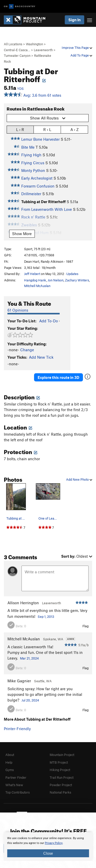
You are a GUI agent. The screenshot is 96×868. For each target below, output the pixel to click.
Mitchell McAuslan (37, 286)
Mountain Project (62, 755)
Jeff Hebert (32, 274)
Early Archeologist (37, 178)
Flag (86, 626)
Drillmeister (31, 194)
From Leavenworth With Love (47, 209)
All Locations (13, 44)
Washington (34, 44)
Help (9, 762)
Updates (72, 274)
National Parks (60, 792)
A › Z (74, 129)
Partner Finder (16, 777)
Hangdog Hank (35, 280)
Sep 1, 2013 (46, 617)
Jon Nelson (56, 280)
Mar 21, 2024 (29, 658)
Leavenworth (43, 50)
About (10, 755)
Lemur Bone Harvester (40, 139)
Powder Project (61, 785)
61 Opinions (18, 310)
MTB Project (59, 762)
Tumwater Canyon (17, 56)
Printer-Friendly (17, 729)
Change (27, 350)
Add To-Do (49, 321)
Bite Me (28, 147)
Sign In (74, 20)
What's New (14, 785)
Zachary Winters (77, 280)
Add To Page (81, 55)
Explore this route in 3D (58, 377)
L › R (20, 129)
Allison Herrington (23, 603)
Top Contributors (18, 792)
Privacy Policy (54, 843)
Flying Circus (33, 163)
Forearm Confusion (38, 186)
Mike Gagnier (19, 681)
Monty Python (33, 170)
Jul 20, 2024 (30, 700)
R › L (47, 129)
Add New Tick (41, 357)
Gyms (10, 770)
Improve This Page (77, 48)
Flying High (31, 155)
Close (48, 853)
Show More (22, 234)
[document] (48, 847)
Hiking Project (60, 770)
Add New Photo (79, 479)
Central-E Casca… (17, 50)
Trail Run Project (62, 777)
